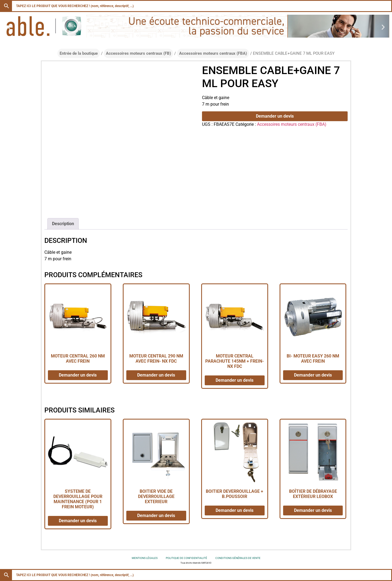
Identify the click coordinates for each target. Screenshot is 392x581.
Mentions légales (145, 558)
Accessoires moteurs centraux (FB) (138, 53)
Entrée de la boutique (79, 53)
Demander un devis (275, 116)
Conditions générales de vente (238, 558)
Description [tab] (63, 224)
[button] (9, 27)
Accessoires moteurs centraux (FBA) (213, 53)
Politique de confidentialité (186, 558)
